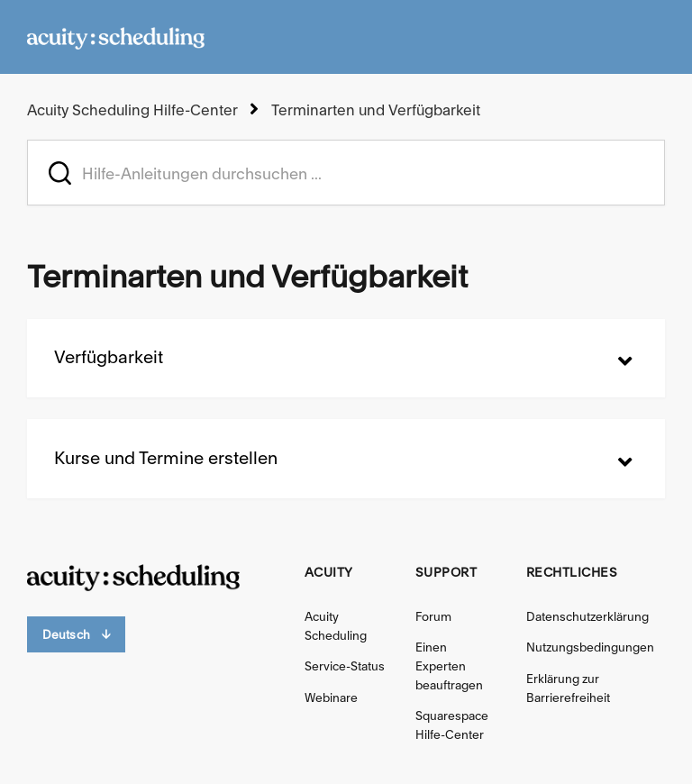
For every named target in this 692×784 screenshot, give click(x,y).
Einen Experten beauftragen (449, 666)
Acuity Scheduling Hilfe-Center (132, 110)
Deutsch (76, 635)
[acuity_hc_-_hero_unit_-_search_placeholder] (346, 173)
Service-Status (345, 666)
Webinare (331, 697)
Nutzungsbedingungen (590, 647)
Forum (433, 616)
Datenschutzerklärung (587, 616)
